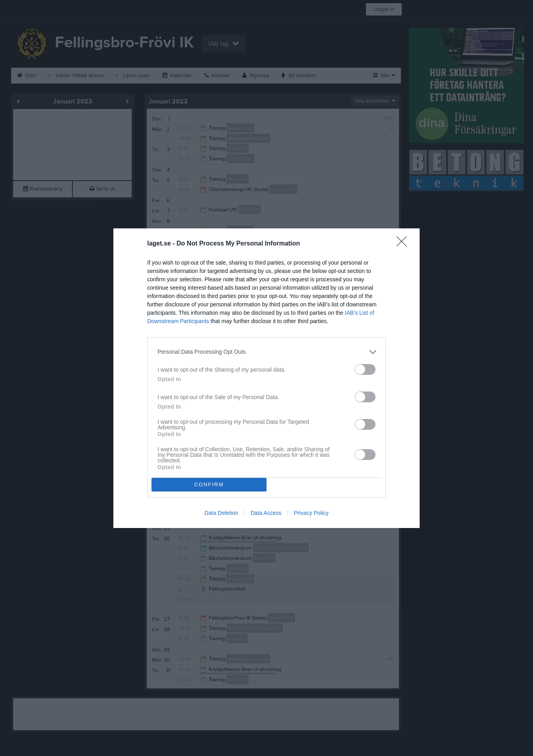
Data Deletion (221, 513)
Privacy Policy (311, 513)
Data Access (266, 513)
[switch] (365, 369)
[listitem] (266, 352)
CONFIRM (209, 484)
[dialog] (266, 378)
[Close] (404, 244)
